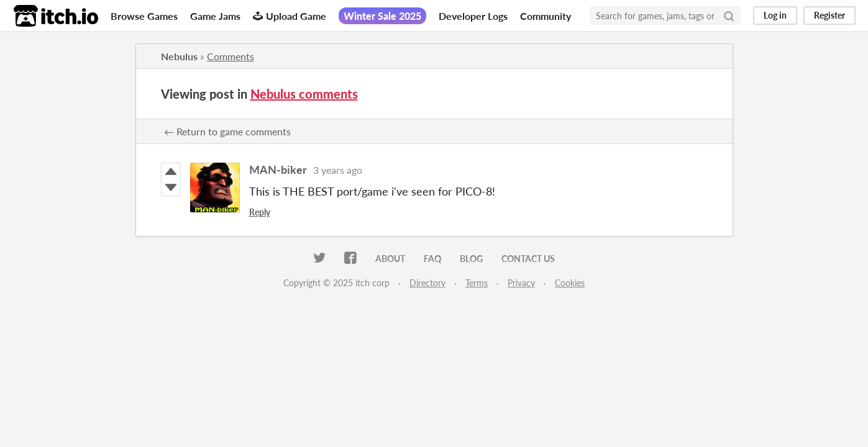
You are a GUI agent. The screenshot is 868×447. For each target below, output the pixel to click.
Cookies (570, 283)
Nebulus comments (304, 94)
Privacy (521, 283)
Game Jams (215, 16)
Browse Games (144, 16)
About (390, 259)
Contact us (528, 259)
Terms (477, 283)
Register (829, 15)
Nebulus (179, 56)
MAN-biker (278, 169)
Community (546, 16)
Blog (471, 259)
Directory (427, 283)
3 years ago (338, 170)
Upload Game (290, 16)
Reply (260, 212)
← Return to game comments (227, 131)
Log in (775, 15)
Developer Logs (473, 16)
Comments (231, 56)
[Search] (729, 16)
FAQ (432, 259)
